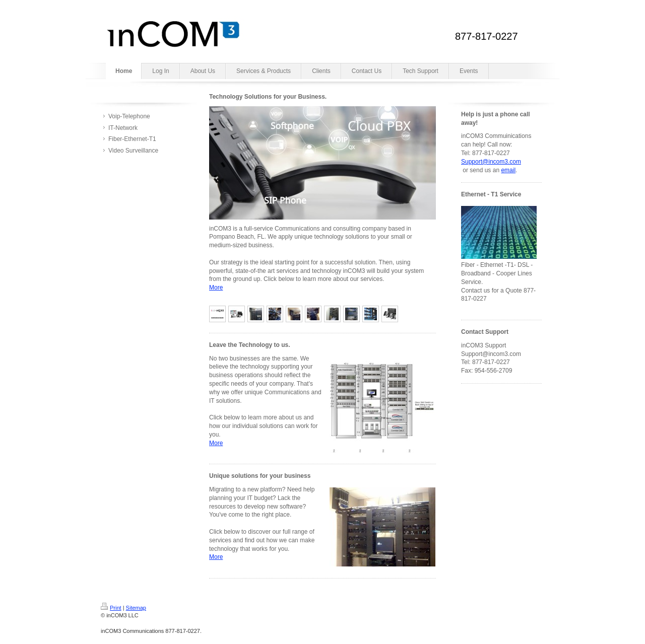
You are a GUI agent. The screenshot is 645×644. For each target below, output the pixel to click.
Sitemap (136, 608)
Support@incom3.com (491, 162)
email (508, 170)
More (216, 288)
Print (111, 608)
